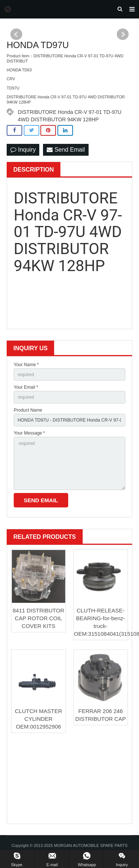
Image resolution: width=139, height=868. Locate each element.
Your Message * (29, 433)
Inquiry (23, 150)
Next (123, 34)
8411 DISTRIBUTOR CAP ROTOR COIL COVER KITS (38, 618)
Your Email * (26, 387)
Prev (16, 34)
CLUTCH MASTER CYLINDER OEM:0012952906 (39, 719)
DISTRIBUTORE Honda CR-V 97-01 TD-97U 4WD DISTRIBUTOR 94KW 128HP (70, 112)
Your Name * (26, 365)
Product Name (28, 410)
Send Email (66, 150)
